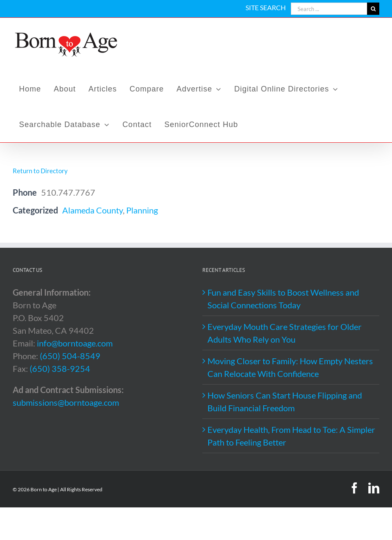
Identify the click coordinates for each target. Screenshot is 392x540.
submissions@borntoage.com (66, 402)
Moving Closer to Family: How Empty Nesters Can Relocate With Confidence (290, 367)
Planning (142, 210)
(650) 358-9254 (60, 368)
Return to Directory (40, 171)
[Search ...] (329, 9)
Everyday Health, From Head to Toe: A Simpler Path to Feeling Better (291, 436)
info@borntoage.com (75, 343)
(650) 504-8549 (70, 356)
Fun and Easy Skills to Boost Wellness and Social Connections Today (283, 299)
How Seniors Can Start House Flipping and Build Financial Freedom (285, 402)
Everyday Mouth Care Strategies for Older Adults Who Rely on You (284, 333)
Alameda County (92, 210)
